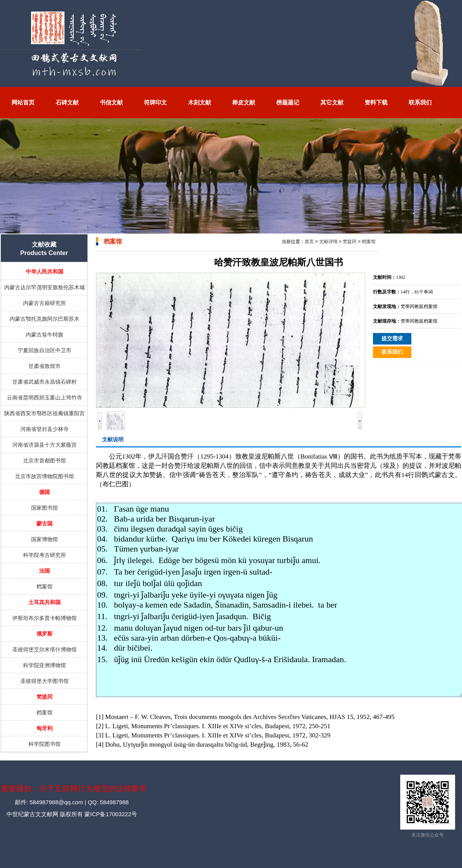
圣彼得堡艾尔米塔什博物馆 (45, 649)
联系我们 (420, 103)
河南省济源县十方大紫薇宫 (45, 445)
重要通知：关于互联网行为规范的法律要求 (74, 788)
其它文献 (332, 103)
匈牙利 (45, 728)
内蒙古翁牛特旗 (45, 335)
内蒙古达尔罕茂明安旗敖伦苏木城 (45, 287)
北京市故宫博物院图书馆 (45, 476)
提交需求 (392, 339)
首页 (309, 242)
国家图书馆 (45, 508)
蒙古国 (45, 523)
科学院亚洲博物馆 (45, 665)
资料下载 (376, 103)
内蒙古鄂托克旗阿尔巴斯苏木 (45, 319)
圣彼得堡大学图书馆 (45, 681)
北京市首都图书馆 (45, 461)
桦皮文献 (244, 103)
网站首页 (23, 103)
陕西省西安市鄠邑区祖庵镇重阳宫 (45, 413)
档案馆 (45, 586)
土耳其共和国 (45, 602)
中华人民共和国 (45, 272)
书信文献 (111, 103)
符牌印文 (155, 103)
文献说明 (113, 439)
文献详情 (328, 242)
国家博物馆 (45, 539)
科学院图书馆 (45, 744)
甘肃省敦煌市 (45, 366)
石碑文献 (67, 103)
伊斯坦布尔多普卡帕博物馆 (45, 618)
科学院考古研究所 (45, 555)
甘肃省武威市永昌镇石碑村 (45, 382)
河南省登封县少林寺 (45, 429)
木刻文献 (200, 103)
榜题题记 (288, 103)
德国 (45, 492)
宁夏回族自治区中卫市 (45, 350)
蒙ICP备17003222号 (110, 814)
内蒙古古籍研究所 (45, 303)
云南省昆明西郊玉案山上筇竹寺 (45, 398)
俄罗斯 (45, 634)
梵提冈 (45, 697)
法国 (45, 571)
